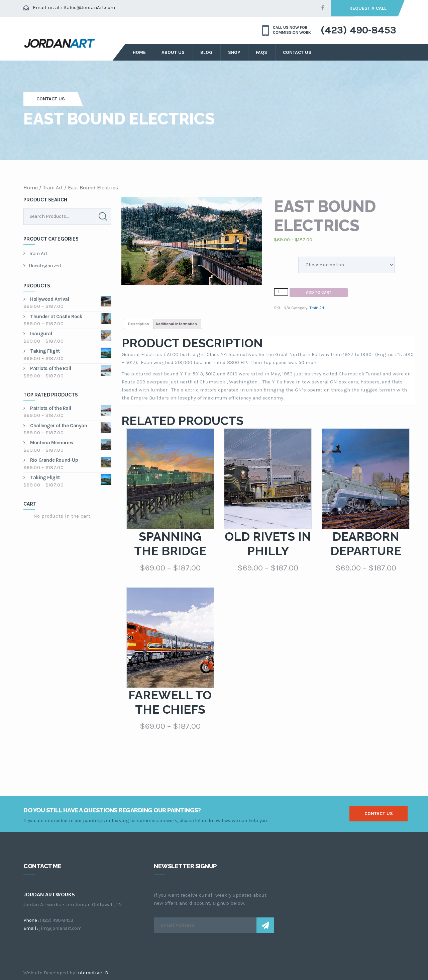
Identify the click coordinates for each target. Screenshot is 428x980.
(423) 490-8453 (358, 30)
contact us (379, 814)
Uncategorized (42, 266)
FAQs (261, 52)
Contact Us (297, 52)
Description (139, 324)
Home (139, 52)
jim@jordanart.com (60, 928)
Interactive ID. (93, 973)
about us (173, 52)
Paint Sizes (282, 258)
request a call (368, 8)
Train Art (53, 188)
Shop (234, 52)
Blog (206, 52)
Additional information (176, 324)
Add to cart (319, 292)
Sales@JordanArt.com (89, 7)
